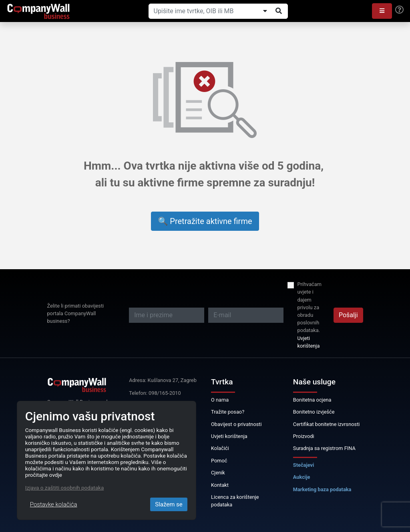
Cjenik (218, 473)
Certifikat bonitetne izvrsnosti (327, 424)
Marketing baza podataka (322, 489)
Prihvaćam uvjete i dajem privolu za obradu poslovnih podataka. (309, 307)
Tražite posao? (228, 412)
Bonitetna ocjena (312, 400)
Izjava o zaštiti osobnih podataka (64, 488)
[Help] (399, 10)
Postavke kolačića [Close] (54, 504)
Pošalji (348, 315)
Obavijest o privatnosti (236, 424)
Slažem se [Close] (169, 504)
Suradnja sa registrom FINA (324, 448)
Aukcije (302, 477)
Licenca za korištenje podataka (235, 501)
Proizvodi (304, 436)
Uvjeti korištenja (308, 342)
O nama (220, 400)
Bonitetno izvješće (314, 412)
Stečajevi (304, 465)
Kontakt (220, 485)
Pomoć (219, 461)
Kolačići (220, 448)
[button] (382, 11)
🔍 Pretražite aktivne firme (205, 221)
